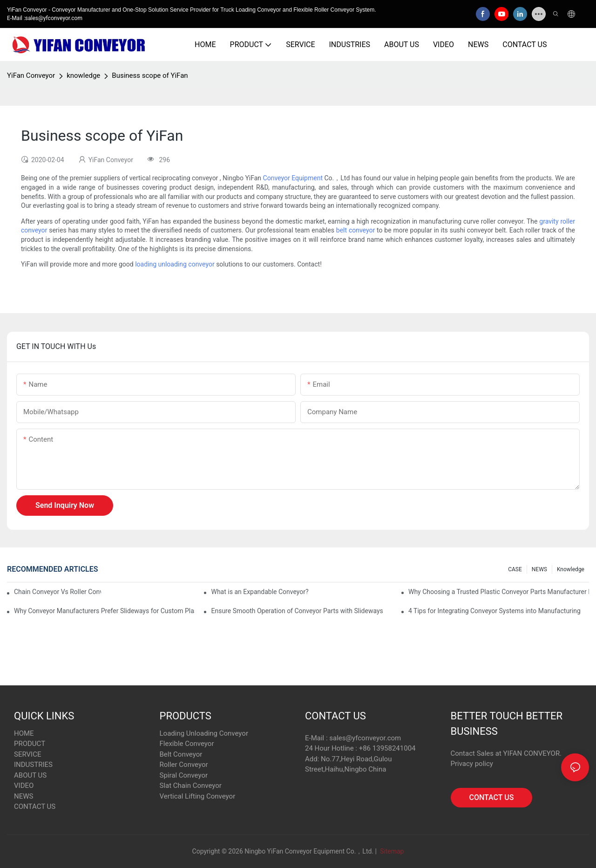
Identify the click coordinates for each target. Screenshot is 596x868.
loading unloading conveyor (175, 264)
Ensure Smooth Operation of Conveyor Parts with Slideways (297, 611)
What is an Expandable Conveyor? (260, 592)
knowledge (83, 75)
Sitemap (391, 851)
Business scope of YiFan (150, 75)
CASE (515, 569)
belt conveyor (356, 230)
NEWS (539, 569)
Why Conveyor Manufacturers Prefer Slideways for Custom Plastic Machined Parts (104, 611)
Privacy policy (472, 764)
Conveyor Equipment (293, 178)
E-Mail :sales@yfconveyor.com (45, 18)
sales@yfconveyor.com (365, 738)
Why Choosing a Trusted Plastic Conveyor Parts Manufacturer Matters (499, 592)
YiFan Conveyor (31, 75)
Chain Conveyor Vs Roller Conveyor (58, 592)
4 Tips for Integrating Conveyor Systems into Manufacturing (494, 611)
